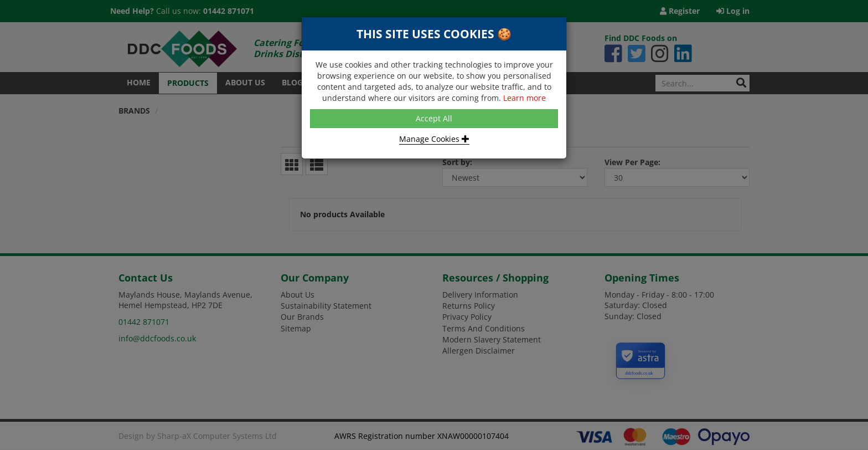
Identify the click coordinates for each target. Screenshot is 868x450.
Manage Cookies (434, 139)
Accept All (434, 118)
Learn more (525, 98)
